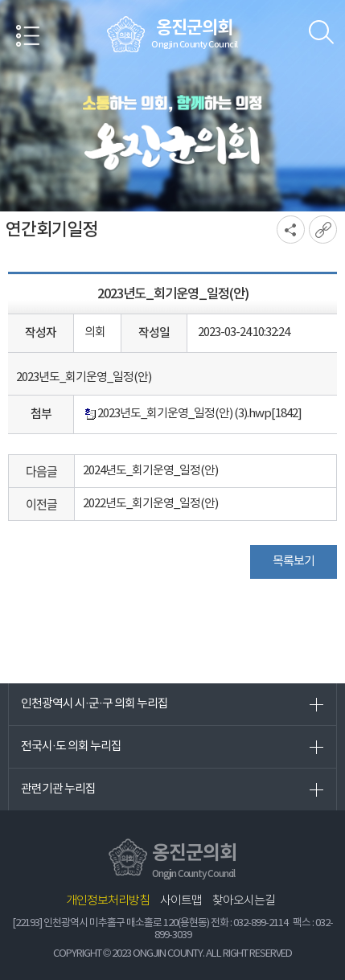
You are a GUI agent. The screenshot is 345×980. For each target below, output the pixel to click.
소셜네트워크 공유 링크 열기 (291, 230)
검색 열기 (321, 32)
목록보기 (294, 562)
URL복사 (323, 230)
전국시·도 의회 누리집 (71, 746)
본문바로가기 (0, 0)
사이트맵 (181, 901)
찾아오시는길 (244, 901)
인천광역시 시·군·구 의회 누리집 (94, 704)
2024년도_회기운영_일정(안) (150, 471)
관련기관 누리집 (58, 789)
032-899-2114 (261, 923)
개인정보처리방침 (108, 901)
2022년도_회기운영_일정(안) (150, 504)
